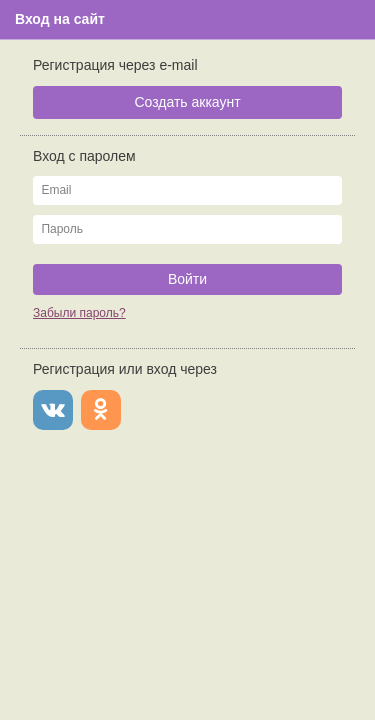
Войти (187, 279)
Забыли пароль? (79, 313)
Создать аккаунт (187, 102)
